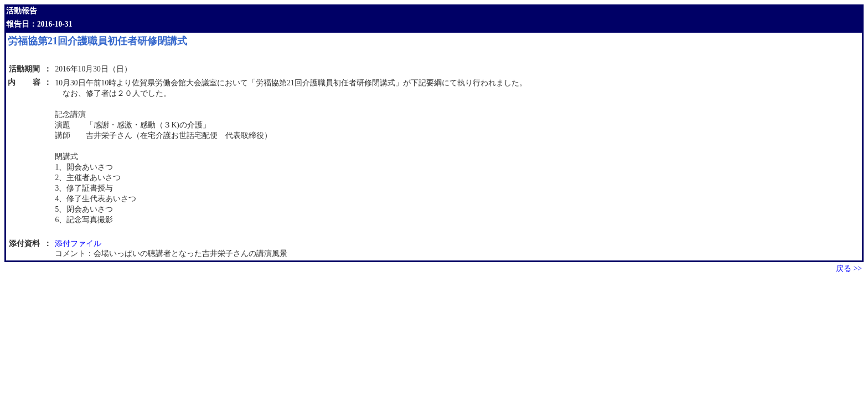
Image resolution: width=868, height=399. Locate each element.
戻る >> (849, 268)
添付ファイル (78, 244)
